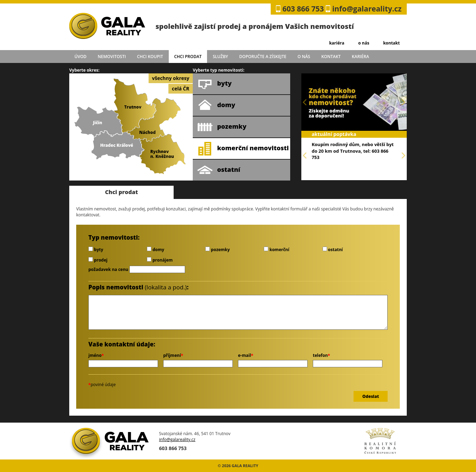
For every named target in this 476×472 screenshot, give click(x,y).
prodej (98, 260)
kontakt (391, 43)
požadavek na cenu (108, 269)
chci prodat (188, 57)
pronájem (160, 260)
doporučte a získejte (263, 57)
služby (221, 57)
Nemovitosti (112, 57)
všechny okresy (171, 78)
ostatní (219, 170)
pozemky (222, 127)
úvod (81, 57)
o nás (364, 43)
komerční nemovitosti (243, 149)
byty (215, 84)
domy (216, 105)
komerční (276, 250)
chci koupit (150, 57)
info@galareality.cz (367, 9)
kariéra (337, 43)
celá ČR (181, 89)
